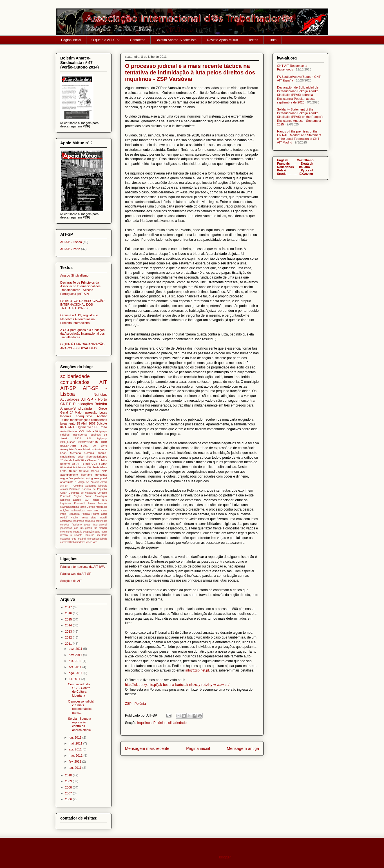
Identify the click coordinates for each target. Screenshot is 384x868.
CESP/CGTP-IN (88, 442)
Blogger (225, 857)
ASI (89, 438)
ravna (104, 532)
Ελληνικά (306, 174)
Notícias (100, 395)
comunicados (75, 382)
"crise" (81, 457)
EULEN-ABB (68, 446)
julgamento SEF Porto (91, 427)
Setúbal (84, 471)
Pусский (307, 170)
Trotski (103, 518)
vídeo (89, 542)
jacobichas (66, 528)
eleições (65, 525)
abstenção (66, 521)
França (95, 500)
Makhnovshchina (70, 507)
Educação (66, 496)
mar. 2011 (76, 756)
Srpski (282, 174)
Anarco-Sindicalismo (74, 275)
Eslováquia (101, 496)
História (81, 467)
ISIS (105, 500)
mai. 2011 (76, 743)
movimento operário (71, 532)
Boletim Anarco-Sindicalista (176, 40)
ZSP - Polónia (135, 704)
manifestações (80, 420)
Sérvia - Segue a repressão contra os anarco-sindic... (81, 724)
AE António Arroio (96, 482)
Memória (75, 453)
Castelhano (305, 160)
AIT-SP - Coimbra (72, 486)
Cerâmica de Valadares (82, 493)
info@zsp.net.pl (197, 670)
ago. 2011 (76, 673)
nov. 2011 (76, 655)
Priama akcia (99, 514)
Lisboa (90, 431)
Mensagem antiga (243, 748)
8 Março (80, 482)
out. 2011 (76, 661)
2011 (69, 644)
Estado (77, 500)
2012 (69, 637)
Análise (102, 416)
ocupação (88, 532)
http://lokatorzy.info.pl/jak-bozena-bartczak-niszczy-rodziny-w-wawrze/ (178, 685)
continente (101, 521)
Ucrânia (89, 453)
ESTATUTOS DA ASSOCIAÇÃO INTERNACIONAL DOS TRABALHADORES (82, 304)
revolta (64, 535)
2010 (69, 775)
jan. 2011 (75, 768)
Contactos (138, 40)
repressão (91, 412)
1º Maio (76, 412)
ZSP (104, 471)
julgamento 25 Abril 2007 (78, 423)
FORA (103, 464)
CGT (94, 464)
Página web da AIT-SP (76, 574)
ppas (97, 532)
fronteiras (101, 475)
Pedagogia (74, 514)
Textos (253, 40)
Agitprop (102, 438)
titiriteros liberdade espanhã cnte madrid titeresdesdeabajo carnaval (84, 539)
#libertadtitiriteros (96, 457)
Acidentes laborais (96, 486)
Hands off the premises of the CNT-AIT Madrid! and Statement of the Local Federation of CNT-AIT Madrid (299, 137)
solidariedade (176, 723)
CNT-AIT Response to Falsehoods (292, 68)
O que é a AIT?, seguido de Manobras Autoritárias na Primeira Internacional (79, 319)
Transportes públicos (87, 435)
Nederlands (285, 167)
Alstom (64, 489)
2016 (69, 613)
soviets (78, 535)
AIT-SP (68, 388)
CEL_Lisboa (68, 442)
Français (283, 164)
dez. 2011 (76, 649)
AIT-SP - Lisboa (71, 242)
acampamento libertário (76, 475)
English (78, 496)
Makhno (103, 503)
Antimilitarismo (69, 431)
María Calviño (87, 507)
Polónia (159, 723)
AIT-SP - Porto (70, 249)
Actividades (70, 399)
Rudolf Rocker (69, 518)
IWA (89, 467)
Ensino (89, 496)
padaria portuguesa (87, 478)
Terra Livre (89, 518)
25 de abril (67, 460)
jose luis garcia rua (86, 528)
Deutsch (307, 164)
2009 (69, 781)
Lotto (63, 471)
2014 (69, 625)
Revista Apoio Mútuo (222, 40)
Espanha (65, 500)
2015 (69, 619)
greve (87, 525)
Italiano (304, 167)
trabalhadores (78, 542)
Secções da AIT (71, 581)
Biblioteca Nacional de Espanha (88, 489)
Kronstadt (79, 503)
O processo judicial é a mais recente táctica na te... (81, 707)
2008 (69, 787)
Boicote (102, 423)
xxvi (95, 542)
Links (273, 40)
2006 (69, 799)
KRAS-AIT (67, 427)
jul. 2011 (75, 679)
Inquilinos (144, 723)
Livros (91, 503)
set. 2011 (75, 667)
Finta (63, 467)
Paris (63, 514)
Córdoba (102, 493)
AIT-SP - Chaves (86, 460)
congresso (78, 521)
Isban (104, 467)
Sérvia (95, 471)
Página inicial (71, 40)
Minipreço (101, 431)
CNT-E (66, 404)
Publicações (83, 404)
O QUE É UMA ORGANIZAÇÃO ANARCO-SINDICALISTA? (82, 346)
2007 (69, 793)
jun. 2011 (75, 737)
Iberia (96, 467)
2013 (69, 631)
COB (104, 442)
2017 (69, 607)
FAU (86, 500)
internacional (100, 525)
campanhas (99, 420)
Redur (73, 471)
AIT (103, 382)
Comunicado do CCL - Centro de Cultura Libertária (79, 690)
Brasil (86, 464)
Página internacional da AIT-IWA (82, 567)
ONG (104, 511)
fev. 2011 (75, 761)
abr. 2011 (76, 749)
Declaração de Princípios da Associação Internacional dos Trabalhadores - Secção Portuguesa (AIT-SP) (80, 288)
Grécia (71, 467)
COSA (64, 493)
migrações (67, 478)
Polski (282, 170)
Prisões (65, 435)
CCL (82, 431)
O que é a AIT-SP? (106, 40)
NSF (90, 511)
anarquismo (84, 416)
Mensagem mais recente (147, 748)
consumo (90, 521)
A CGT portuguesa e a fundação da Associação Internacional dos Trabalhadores (82, 333)
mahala (103, 528)
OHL (97, 511)
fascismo (77, 525)
